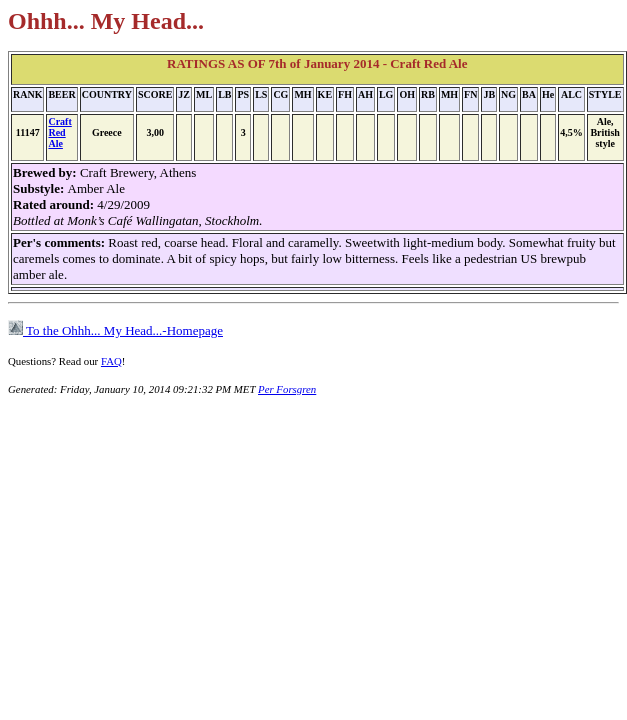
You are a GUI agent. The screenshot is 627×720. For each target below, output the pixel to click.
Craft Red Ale (59, 132)
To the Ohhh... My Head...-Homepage (115, 330)
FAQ (111, 361)
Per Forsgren (287, 389)
